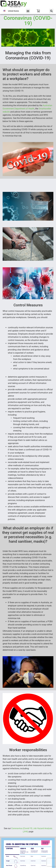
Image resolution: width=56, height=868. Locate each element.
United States (13, 11)
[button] (28, 11)
